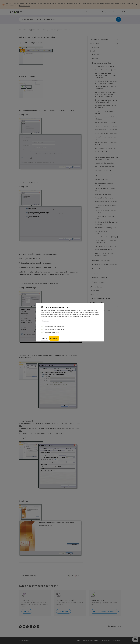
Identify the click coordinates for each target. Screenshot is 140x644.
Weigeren (44, 338)
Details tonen (45, 321)
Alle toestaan (54, 338)
